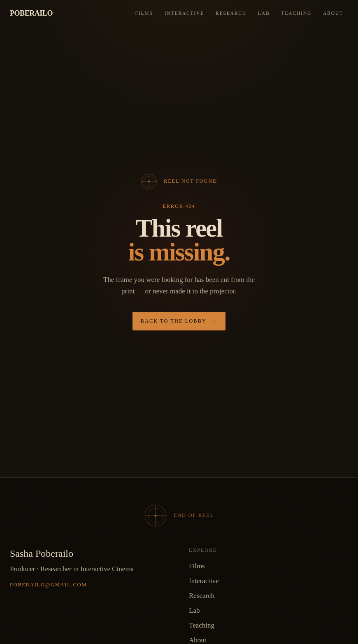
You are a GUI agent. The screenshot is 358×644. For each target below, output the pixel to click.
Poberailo (31, 13)
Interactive (184, 13)
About (333, 13)
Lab (264, 13)
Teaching (297, 13)
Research (231, 13)
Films (144, 13)
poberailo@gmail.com (48, 585)
